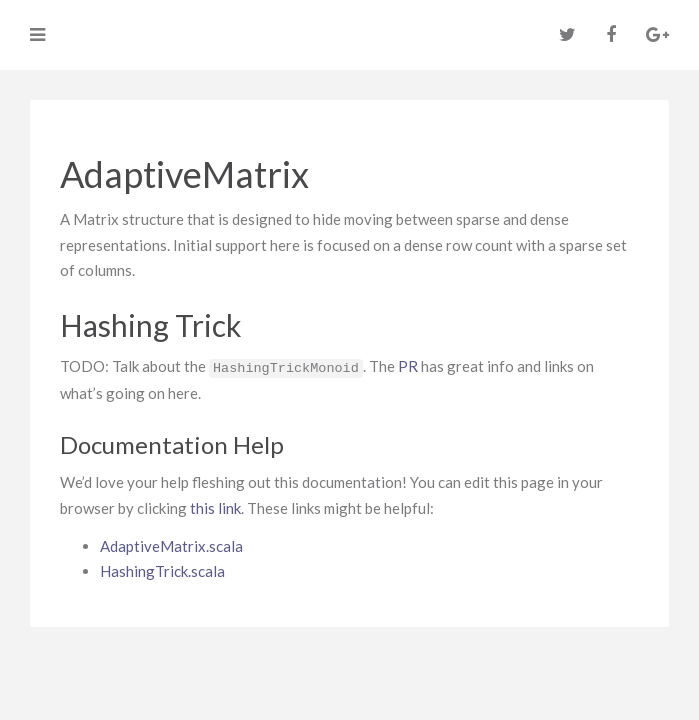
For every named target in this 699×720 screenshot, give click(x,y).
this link (215, 508)
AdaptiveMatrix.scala (171, 546)
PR (408, 366)
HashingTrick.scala (162, 571)
